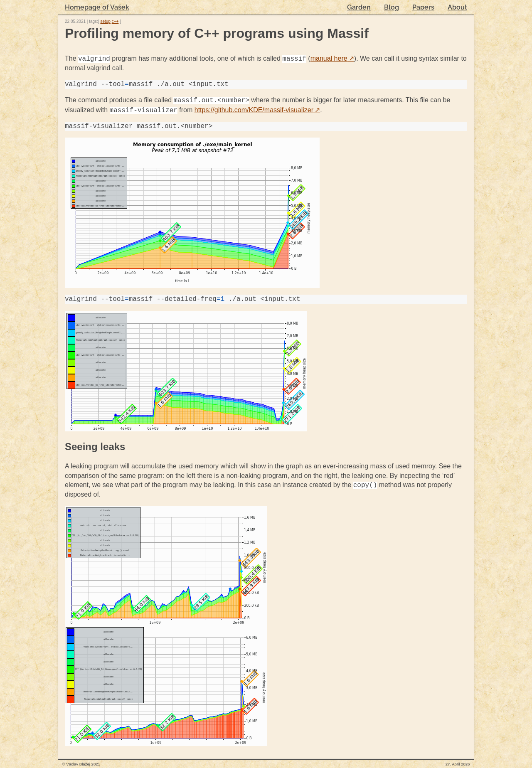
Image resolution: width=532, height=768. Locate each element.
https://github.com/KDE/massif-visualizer (257, 110)
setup (105, 21)
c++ (115, 21)
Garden (359, 7)
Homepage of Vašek (97, 7)
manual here (332, 59)
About (457, 7)
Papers (423, 7)
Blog (392, 7)
